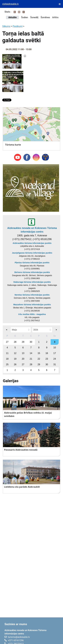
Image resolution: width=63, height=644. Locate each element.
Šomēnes (45, 17)
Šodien (25, 17)
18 (7, 359)
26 (15, 364)
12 (15, 353)
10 (55, 348)
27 (7, 342)
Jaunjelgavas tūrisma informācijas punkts (32, 253)
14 (31, 353)
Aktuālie (12, 17)
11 (7, 353)
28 (15, 342)
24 (55, 359)
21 (31, 359)
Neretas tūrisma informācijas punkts (32, 295)
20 (23, 359)
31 (55, 364)
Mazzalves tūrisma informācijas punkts (32, 305)
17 (55, 353)
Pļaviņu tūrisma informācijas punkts (32, 263)
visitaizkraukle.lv (10, 4)
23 (47, 359)
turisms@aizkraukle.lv (19, 637)
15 (39, 353)
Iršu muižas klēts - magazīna (32, 314)
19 (15, 359)
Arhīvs (55, 17)
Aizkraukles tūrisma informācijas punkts (32, 243)
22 (39, 359)
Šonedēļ (34, 17)
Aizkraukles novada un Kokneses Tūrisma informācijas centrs (32, 230)
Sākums (6, 26)
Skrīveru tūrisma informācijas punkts (32, 272)
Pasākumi (18, 26)
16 (47, 353)
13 (23, 353)
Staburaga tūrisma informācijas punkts (32, 282)
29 (23, 342)
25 (7, 364)
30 (31, 342)
